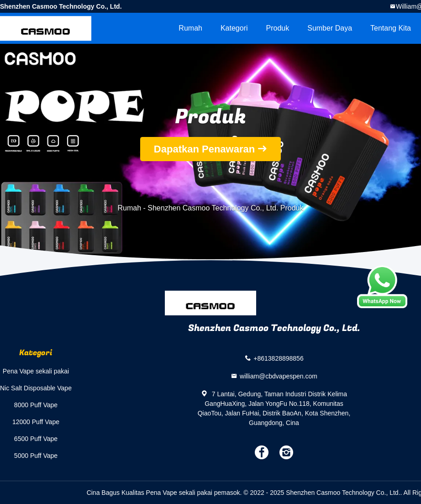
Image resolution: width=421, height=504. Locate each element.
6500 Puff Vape (36, 439)
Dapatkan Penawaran (204, 149)
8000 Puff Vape (36, 405)
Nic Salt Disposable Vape (36, 388)
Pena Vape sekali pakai (36, 371)
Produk (278, 28)
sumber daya (330, 28)
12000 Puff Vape (36, 422)
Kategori (234, 28)
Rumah (190, 28)
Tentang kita (391, 28)
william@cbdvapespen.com (279, 376)
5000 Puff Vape (36, 456)
